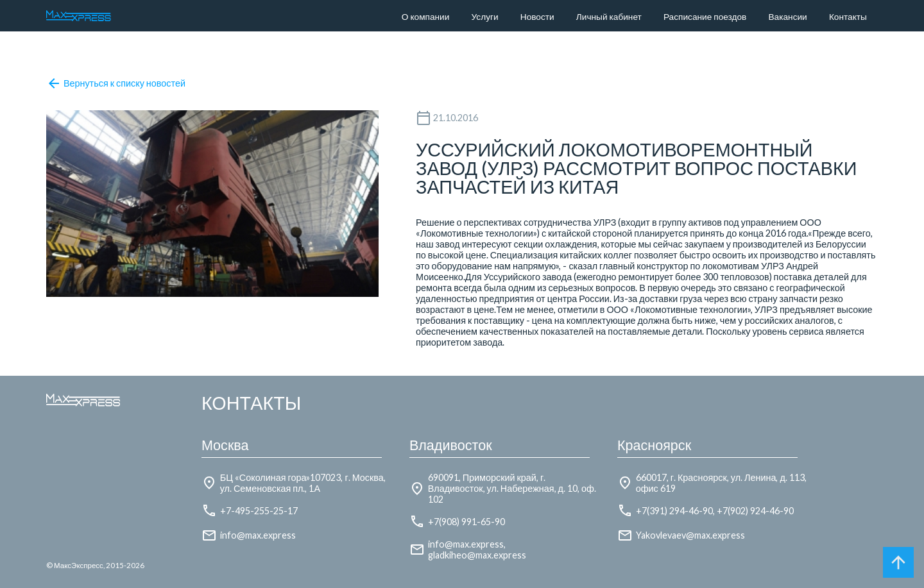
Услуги (485, 17)
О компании (426, 17)
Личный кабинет (609, 17)
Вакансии (788, 17)
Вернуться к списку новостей (116, 83)
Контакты (848, 17)
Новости (537, 17)
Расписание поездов (705, 17)
